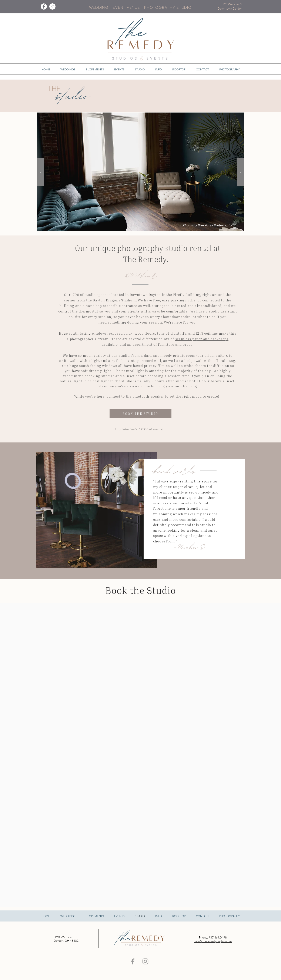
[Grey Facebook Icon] (133, 961)
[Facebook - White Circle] (44, 6)
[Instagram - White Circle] (52, 6)
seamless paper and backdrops (202, 339)
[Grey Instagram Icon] (145, 961)
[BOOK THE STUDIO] (140, 414)
